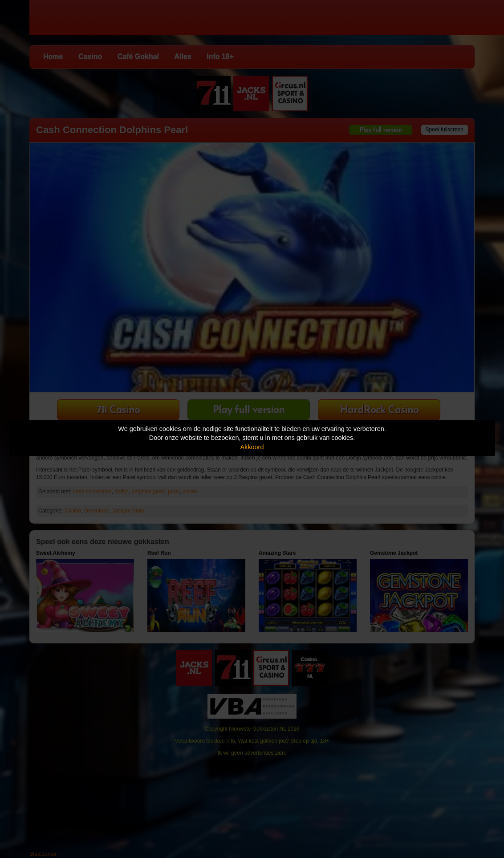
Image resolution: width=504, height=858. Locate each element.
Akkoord (252, 447)
